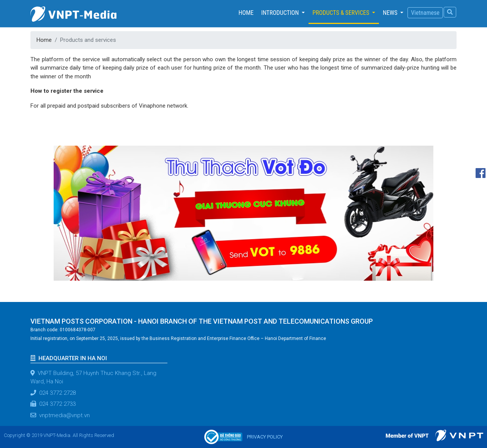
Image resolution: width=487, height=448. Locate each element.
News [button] (391, 13)
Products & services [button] (341, 13)
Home (248, 12)
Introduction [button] (281, 13)
